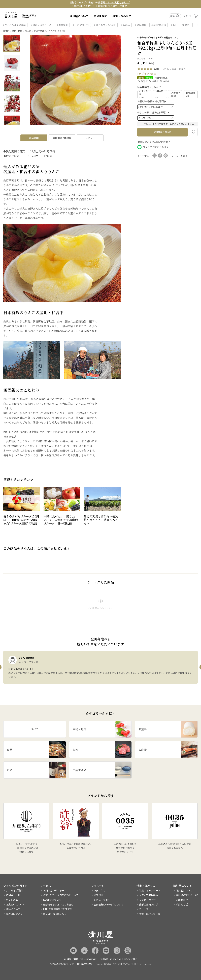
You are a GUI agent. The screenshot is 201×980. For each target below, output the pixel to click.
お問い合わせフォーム (55, 890)
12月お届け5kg (159, 94)
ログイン (188, 16)
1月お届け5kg (191, 94)
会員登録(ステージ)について (109, 904)
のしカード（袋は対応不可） (154, 112)
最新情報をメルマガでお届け (58, 904)
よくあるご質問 (14, 890)
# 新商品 (125, 25)
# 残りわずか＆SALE (105, 25)
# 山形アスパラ (81, 25)
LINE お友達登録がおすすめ (58, 909)
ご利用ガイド (13, 895)
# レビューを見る (180, 25)
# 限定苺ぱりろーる (41, 25)
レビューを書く (102, 900)
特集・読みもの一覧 (150, 914)
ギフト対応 (12, 900)
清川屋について (79, 16)
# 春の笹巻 (62, 25)
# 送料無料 (141, 25)
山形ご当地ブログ (149, 904)
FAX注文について (52, 900)
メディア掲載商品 (148, 895)
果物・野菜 (17, 31)
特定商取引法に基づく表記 (62, 964)
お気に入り (100, 890)
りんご (28, 31)
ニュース (144, 909)
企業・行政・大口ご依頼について (61, 895)
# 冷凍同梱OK (159, 25)
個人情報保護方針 (85, 964)
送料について (13, 909)
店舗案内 (181, 900)
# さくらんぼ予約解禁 (14, 25)
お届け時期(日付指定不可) (152, 101)
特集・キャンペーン (150, 890)
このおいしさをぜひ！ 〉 (101, 6)
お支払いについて (15, 904)
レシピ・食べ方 (147, 900)
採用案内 (181, 904)
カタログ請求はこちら (55, 914)
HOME (6, 31)
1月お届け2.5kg (175, 94)
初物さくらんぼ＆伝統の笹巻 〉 (100, 2)
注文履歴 (98, 895)
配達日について (14, 914)
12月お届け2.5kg (143, 94)
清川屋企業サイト (185, 895)
